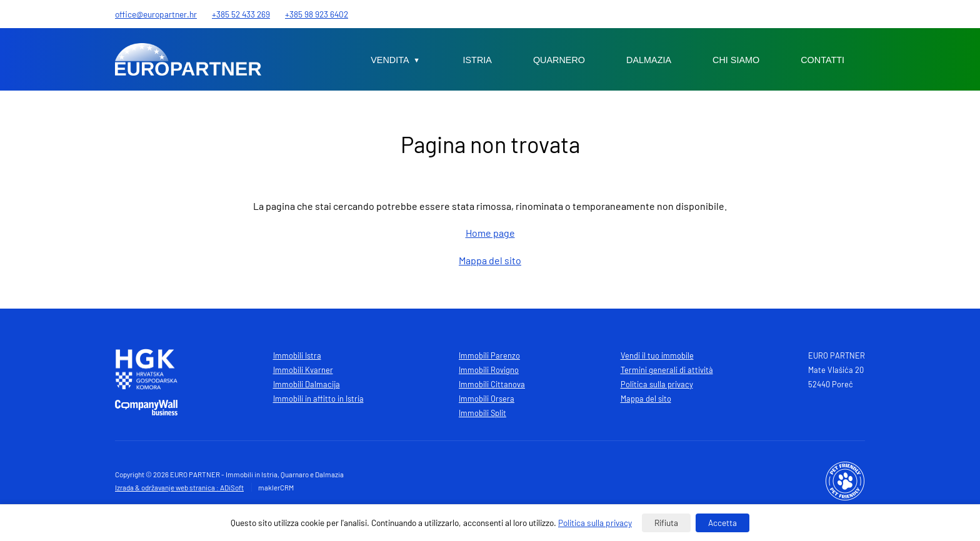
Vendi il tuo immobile (657, 355)
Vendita (390, 60)
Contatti (822, 60)
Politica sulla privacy (657, 384)
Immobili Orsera (487, 399)
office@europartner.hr (156, 14)
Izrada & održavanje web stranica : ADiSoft (179, 487)
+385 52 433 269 (241, 14)
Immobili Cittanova (492, 384)
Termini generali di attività (667, 370)
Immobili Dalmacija (307, 384)
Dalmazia (649, 60)
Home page (490, 233)
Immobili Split (482, 413)
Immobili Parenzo (489, 355)
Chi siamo (736, 60)
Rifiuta (666, 523)
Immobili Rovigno (489, 370)
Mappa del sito (490, 260)
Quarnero (559, 60)
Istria (477, 60)
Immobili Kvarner (303, 370)
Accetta (722, 523)
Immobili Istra (297, 355)
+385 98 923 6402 (317, 14)
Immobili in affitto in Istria (318, 399)
